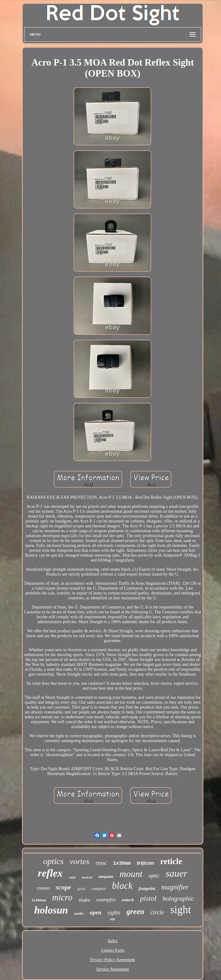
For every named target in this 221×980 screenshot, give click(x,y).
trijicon (146, 863)
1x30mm (122, 863)
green (135, 912)
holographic (178, 899)
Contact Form (113, 950)
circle (157, 912)
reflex (50, 873)
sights (114, 913)
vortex (80, 862)
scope (64, 887)
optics (53, 861)
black (122, 886)
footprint (147, 888)
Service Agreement (113, 969)
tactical (87, 877)
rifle (113, 919)
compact (99, 889)
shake (84, 900)
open (96, 912)
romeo (43, 888)
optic (154, 876)
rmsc (101, 863)
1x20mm (39, 900)
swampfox (106, 900)
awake (79, 914)
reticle (171, 861)
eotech (128, 900)
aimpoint (106, 876)
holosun (51, 910)
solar (72, 877)
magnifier (175, 887)
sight (181, 910)
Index (113, 941)
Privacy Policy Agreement (113, 960)
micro (62, 897)
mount (131, 874)
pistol (148, 898)
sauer (177, 873)
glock (81, 889)
